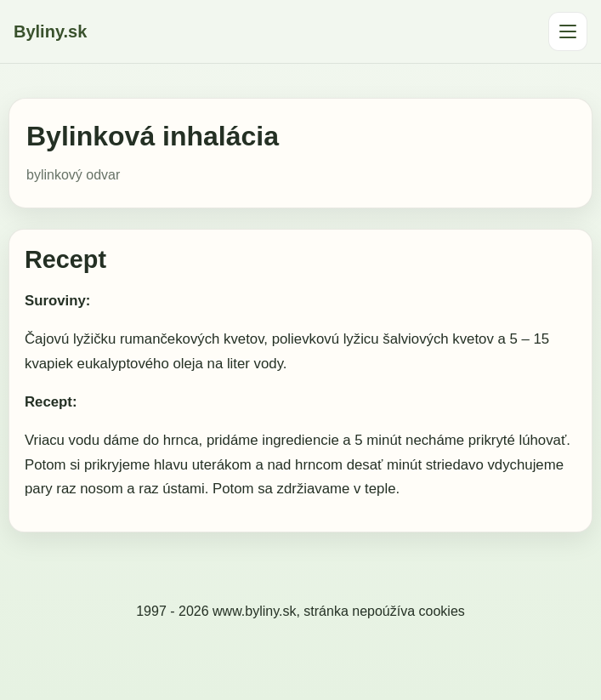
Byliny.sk (50, 31)
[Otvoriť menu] (568, 31)
